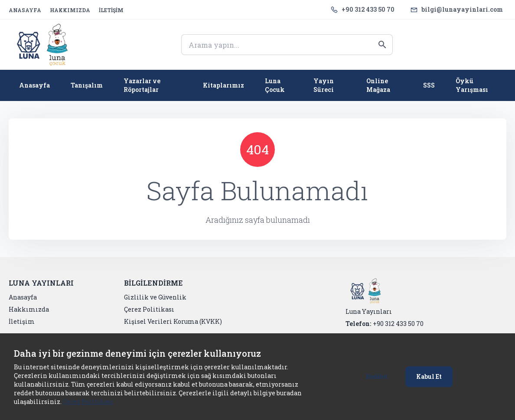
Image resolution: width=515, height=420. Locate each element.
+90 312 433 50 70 (368, 9)
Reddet (377, 376)
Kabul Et (429, 376)
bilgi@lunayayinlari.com (462, 9)
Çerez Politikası (88, 402)
